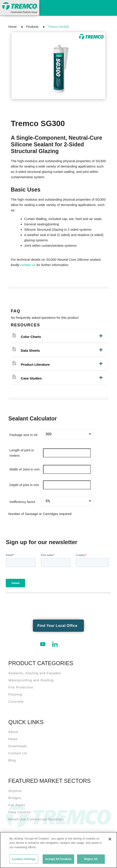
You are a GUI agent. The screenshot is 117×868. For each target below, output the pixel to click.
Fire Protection (21, 687)
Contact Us (18, 753)
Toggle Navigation (109, 7)
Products (32, 27)
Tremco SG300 (58, 27)
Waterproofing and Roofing (31, 680)
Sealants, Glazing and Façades (35, 673)
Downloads (18, 746)
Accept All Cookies (58, 859)
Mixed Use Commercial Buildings (36, 819)
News (13, 739)
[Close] (110, 839)
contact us (28, 265)
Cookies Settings (24, 859)
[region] (58, 850)
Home (13, 27)
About (13, 732)
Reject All (91, 859)
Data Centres (20, 812)
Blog (12, 760)
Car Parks (17, 805)
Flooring (15, 694)
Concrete (16, 701)
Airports (15, 791)
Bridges (15, 798)
